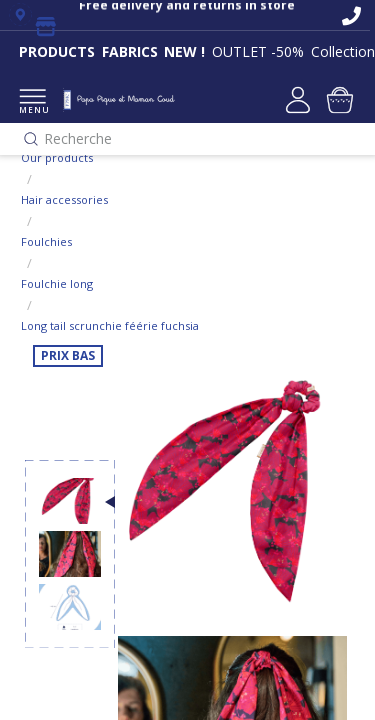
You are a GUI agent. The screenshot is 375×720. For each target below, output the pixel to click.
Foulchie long (57, 283)
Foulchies (46, 241)
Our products (57, 157)
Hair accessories (64, 199)
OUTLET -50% (258, 51)
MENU (32, 102)
